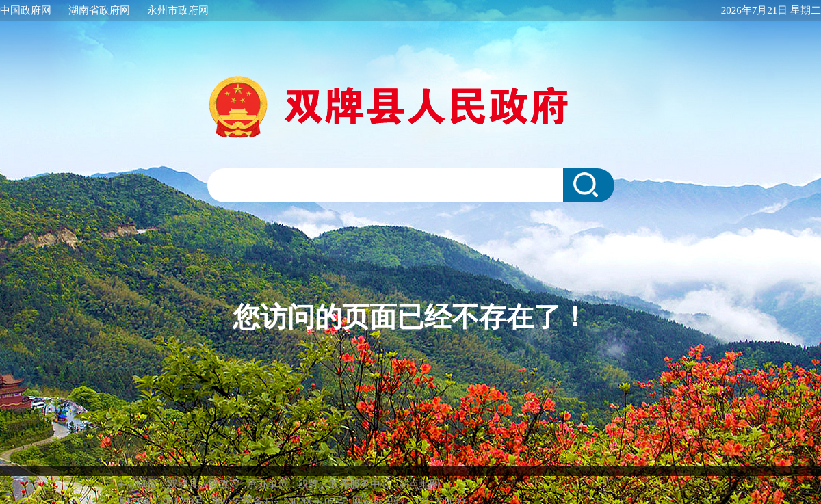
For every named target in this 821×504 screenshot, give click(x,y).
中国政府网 (26, 10)
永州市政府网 (178, 10)
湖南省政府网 (99, 10)
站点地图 (419, 470)
